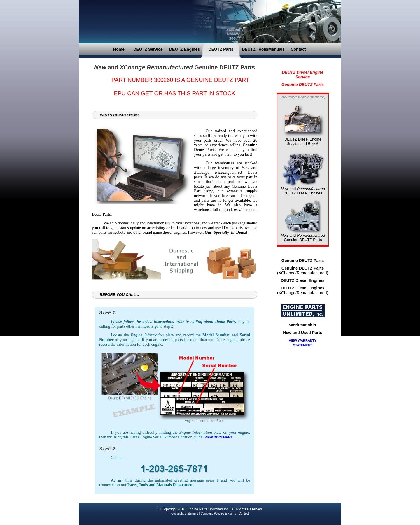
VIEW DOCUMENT (219, 437)
